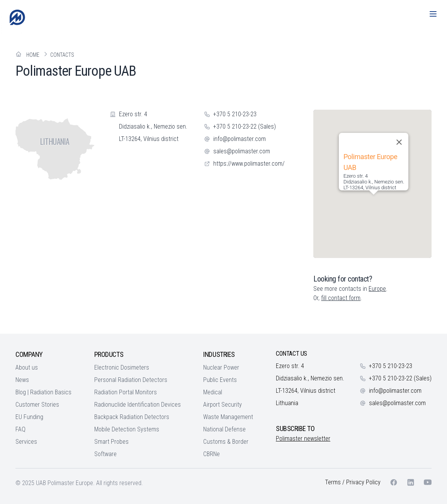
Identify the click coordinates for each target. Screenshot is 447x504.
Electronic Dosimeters (122, 367)
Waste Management (228, 417)
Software (105, 454)
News (22, 380)
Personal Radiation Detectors (131, 380)
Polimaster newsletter (303, 439)
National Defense (224, 429)
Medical (213, 392)
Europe (377, 289)
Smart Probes (111, 442)
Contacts (62, 55)
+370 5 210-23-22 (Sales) (245, 126)
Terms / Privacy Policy (353, 482)
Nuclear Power (221, 367)
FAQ (20, 429)
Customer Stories (37, 405)
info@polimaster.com (240, 139)
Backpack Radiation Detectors (132, 417)
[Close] (399, 142)
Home (33, 55)
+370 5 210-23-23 (235, 114)
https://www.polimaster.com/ (249, 164)
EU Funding (29, 417)
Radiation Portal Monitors (126, 392)
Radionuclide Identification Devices (138, 405)
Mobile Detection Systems (127, 429)
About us (27, 367)
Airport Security (223, 405)
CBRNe (212, 454)
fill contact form (341, 298)
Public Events (220, 380)
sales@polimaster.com (242, 151)
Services (26, 442)
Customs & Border (226, 442)
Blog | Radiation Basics (43, 392)
